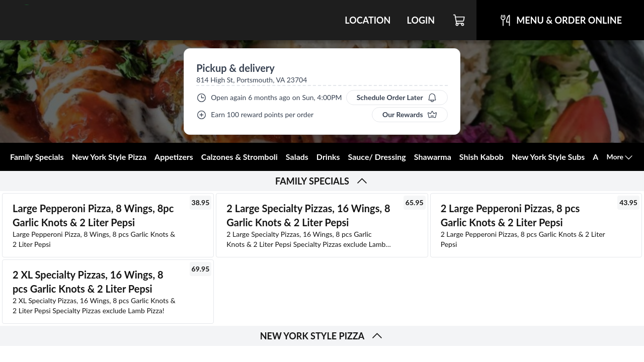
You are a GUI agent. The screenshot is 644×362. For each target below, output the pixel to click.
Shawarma (433, 157)
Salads (297, 157)
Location (368, 20)
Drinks (328, 157)
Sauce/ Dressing (377, 157)
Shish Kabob (481, 157)
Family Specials (37, 157)
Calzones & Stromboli (239, 157)
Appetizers (174, 157)
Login (421, 20)
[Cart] (460, 20)
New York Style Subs (548, 157)
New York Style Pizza (109, 157)
